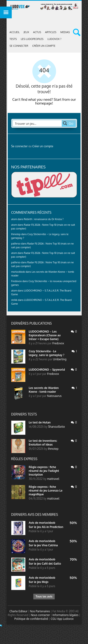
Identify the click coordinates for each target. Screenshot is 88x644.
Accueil (15, 32)
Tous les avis (44, 596)
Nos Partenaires (40, 611)
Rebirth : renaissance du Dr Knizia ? (44, 219)
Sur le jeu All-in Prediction (46, 527)
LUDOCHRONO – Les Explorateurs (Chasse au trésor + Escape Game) (45, 335)
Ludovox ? (54, 39)
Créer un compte (44, 46)
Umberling (60, 359)
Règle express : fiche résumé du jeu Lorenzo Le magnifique (46, 491)
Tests (13, 39)
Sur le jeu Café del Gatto (45, 564)
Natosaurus (54, 396)
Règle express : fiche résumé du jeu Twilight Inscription (44, 471)
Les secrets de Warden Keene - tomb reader (44, 390)
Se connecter (19, 46)
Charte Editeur (18, 611)
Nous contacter (40, 615)
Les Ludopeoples (32, 39)
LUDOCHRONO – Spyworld (47, 370)
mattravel (53, 479)
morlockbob (47, 523)
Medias (65, 32)
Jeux (26, 32)
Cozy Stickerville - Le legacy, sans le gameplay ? (47, 353)
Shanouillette (56, 427)
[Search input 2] (37, 123)
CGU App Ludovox (62, 619)
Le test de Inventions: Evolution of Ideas (43, 443)
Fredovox (58, 343)
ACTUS (37, 32)
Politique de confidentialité (31, 619)
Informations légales (66, 615)
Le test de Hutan (40, 422)
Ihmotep (16, 234)
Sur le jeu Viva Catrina (43, 545)
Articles (51, 32)
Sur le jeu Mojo (39, 582)
